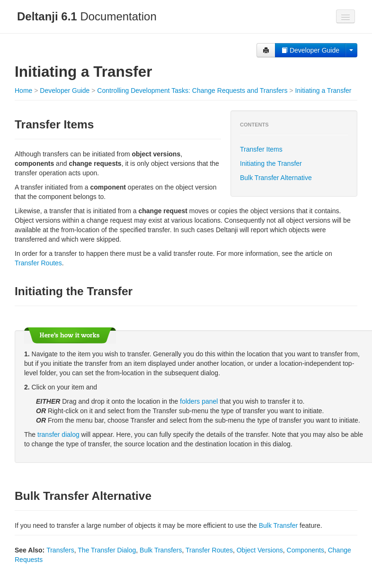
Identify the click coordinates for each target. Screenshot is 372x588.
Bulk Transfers (161, 550)
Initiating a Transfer (323, 90)
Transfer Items (261, 149)
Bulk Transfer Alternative (276, 178)
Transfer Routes (38, 263)
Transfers (60, 550)
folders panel (199, 401)
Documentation (87, 16)
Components (306, 550)
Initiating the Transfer (271, 163)
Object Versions (260, 550)
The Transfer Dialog (107, 550)
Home (23, 90)
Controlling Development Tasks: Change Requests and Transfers (192, 90)
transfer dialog (58, 434)
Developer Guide (310, 50)
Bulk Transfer (278, 525)
